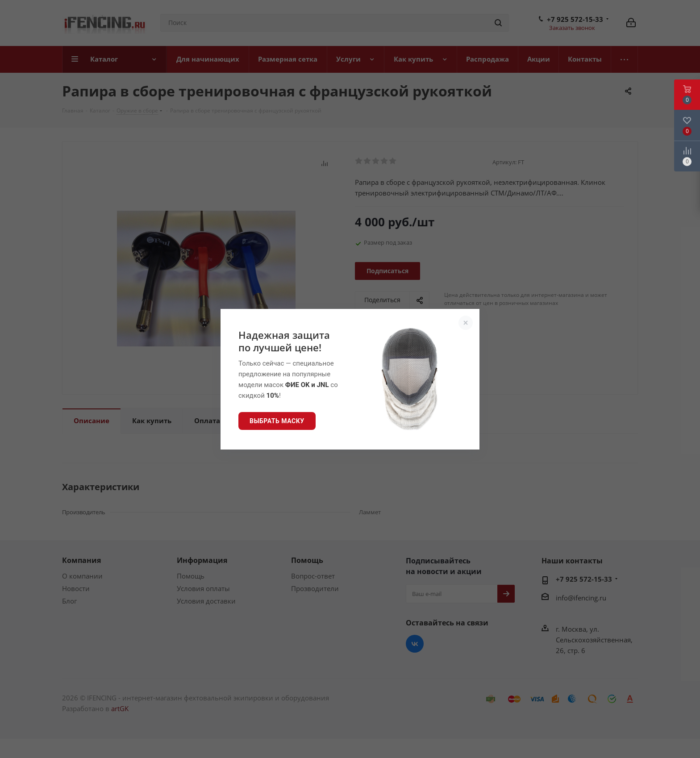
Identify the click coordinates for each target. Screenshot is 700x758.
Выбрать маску (277, 421)
